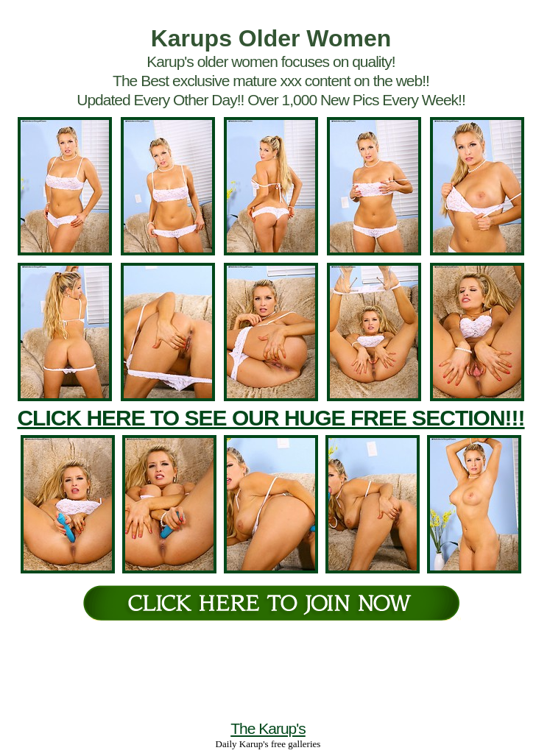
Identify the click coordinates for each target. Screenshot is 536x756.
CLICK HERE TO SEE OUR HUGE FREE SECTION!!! (271, 418)
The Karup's (268, 728)
